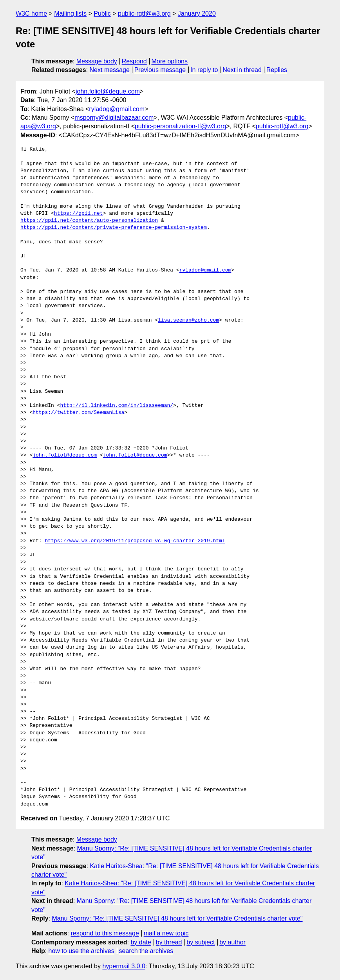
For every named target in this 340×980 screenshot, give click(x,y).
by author (232, 942)
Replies (277, 70)
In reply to (204, 70)
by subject (201, 942)
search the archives (146, 951)
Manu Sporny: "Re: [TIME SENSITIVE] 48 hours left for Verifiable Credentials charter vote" (177, 918)
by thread (169, 942)
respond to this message (105, 933)
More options (170, 61)
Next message (110, 70)
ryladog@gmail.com (117, 109)
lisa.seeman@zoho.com (188, 320)
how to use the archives (81, 951)
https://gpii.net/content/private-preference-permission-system (114, 228)
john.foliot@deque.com (108, 91)
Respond (134, 61)
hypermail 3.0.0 (124, 966)
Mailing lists (70, 13)
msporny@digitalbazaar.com (114, 118)
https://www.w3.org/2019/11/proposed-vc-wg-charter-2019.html (135, 541)
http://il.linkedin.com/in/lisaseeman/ (117, 406)
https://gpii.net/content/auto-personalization (89, 221)
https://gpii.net (79, 214)
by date (141, 942)
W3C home (31, 13)
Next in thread (242, 70)
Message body (97, 61)
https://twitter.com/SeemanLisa (78, 413)
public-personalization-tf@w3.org (180, 126)
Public (102, 13)
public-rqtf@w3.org (144, 13)
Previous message (160, 70)
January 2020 (197, 13)
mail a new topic (166, 933)
